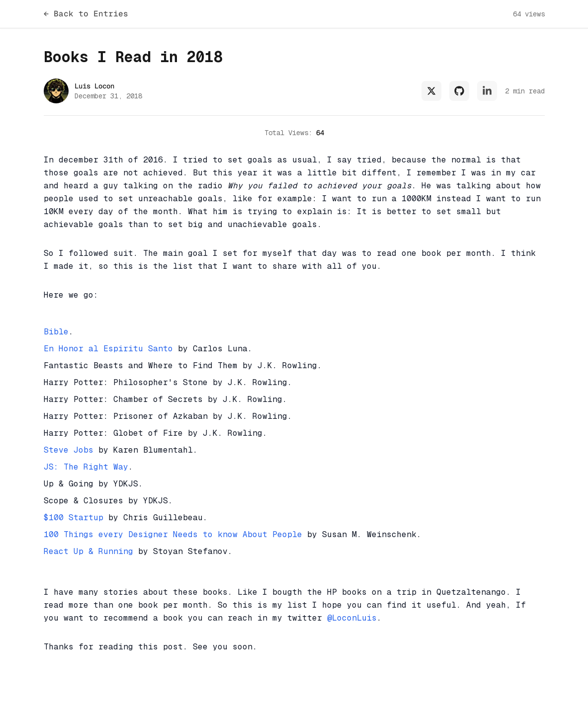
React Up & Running (88, 551)
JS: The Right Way (86, 467)
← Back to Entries (86, 14)
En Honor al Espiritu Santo (108, 349)
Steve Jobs (69, 450)
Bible (56, 332)
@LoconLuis (352, 618)
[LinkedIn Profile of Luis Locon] (487, 91)
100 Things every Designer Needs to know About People (173, 534)
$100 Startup (74, 518)
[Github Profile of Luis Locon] (459, 91)
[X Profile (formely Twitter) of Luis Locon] (431, 91)
